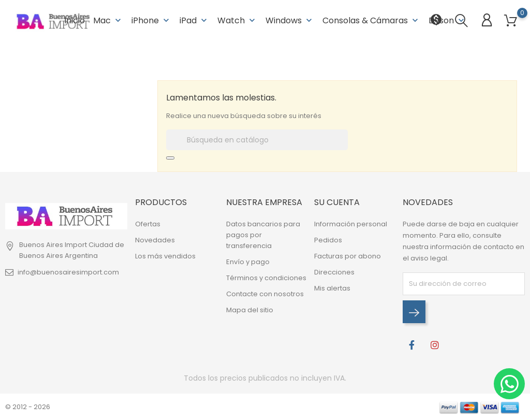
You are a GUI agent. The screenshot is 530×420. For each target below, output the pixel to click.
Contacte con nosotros (265, 294)
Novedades (155, 240)
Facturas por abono (348, 256)
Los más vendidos (165, 256)
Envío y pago (248, 262)
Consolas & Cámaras (371, 20)
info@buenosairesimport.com (68, 272)
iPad (194, 20)
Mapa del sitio (250, 310)
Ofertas (148, 224)
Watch (237, 20)
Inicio (75, 20)
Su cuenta (337, 202)
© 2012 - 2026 (28, 407)
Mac (108, 20)
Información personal (351, 224)
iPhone (151, 20)
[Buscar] (257, 140)
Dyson (447, 20)
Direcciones (334, 272)
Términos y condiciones (266, 278)
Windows (290, 20)
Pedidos (328, 240)
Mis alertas (332, 288)
